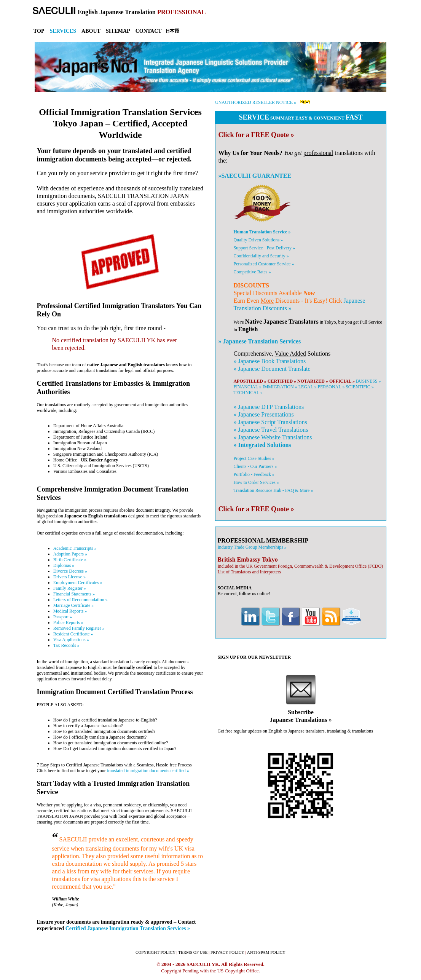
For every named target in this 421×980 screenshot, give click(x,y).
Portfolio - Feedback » (254, 474)
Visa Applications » (71, 640)
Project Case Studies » (254, 458)
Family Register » (70, 588)
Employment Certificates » (78, 583)
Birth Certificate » (70, 560)
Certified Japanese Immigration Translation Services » (128, 928)
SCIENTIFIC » (360, 387)
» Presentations (263, 414)
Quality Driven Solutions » (258, 240)
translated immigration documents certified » (148, 771)
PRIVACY (227, 952)
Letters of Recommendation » (81, 600)
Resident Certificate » (73, 634)
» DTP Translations (269, 407)
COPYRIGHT (155, 952)
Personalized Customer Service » (264, 264)
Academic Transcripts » (75, 548)
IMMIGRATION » (280, 387)
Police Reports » (68, 622)
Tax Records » (66, 645)
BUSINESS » (368, 381)
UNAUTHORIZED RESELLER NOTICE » (256, 102)
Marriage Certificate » (74, 605)
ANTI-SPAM (266, 952)
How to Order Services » (256, 482)
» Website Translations (273, 437)
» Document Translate (272, 369)
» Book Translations (270, 361)
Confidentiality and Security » (261, 256)
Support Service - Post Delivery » (264, 248)
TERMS (193, 952)
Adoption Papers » (70, 554)
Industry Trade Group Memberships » (252, 547)
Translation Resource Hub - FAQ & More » (273, 490)
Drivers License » (69, 577)
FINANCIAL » (247, 387)
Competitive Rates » (252, 272)
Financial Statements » (74, 594)
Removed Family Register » (79, 628)
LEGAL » (308, 387)
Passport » (63, 617)
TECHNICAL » (248, 393)
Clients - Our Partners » (255, 466)
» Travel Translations (271, 430)
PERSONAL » (331, 387)
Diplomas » (64, 565)
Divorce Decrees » (70, 571)
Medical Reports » (70, 611)
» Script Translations (270, 422)
